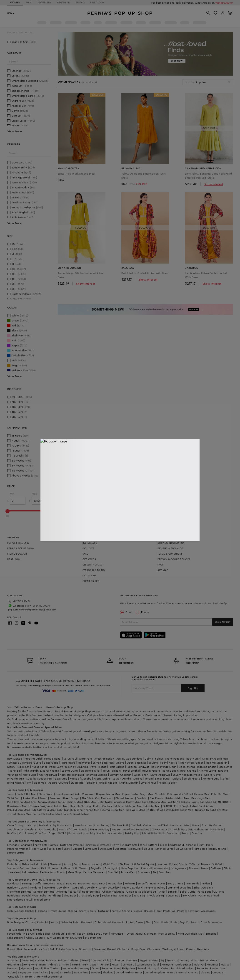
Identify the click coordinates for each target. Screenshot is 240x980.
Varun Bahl (14, 775)
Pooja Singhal (53, 759)
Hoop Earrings (91, 892)
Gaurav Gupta (151, 771)
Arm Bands (192, 883)
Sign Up (193, 688)
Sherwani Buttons (18, 868)
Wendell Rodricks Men (179, 810)
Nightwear (135, 849)
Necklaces (14, 883)
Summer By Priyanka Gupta (24, 763)
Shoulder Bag (156, 895)
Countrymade (64, 794)
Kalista (173, 763)
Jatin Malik (105, 802)
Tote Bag (139, 895)
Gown (115, 845)
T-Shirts (194, 864)
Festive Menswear (95, 872)
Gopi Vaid (61, 779)
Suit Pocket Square (143, 864)
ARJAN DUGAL (221, 802)
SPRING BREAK (155, 810)
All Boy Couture (35, 938)
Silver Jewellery (203, 887)
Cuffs (38, 883)
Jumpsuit (146, 868)
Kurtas (67, 864)
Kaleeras (130, 883)
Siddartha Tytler (91, 771)
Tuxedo (84, 868)
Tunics (164, 845)
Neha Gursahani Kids (191, 934)
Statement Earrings (19, 892)
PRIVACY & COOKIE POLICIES (174, 559)
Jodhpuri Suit (69, 868)
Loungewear (179, 868)
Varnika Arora (83, 825)
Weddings (169, 949)
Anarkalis (27, 845)
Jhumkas (62, 892)
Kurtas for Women (71, 845)
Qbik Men (90, 802)
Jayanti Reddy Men (19, 814)
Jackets (78, 849)
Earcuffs (143, 883)
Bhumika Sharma (97, 775)
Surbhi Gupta (192, 779)
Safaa (225, 779)
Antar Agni (86, 759)
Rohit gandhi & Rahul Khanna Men (188, 794)
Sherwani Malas (199, 868)
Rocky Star (193, 759)
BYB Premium (93, 938)
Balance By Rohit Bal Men (211, 810)
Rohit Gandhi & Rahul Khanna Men (78, 810)
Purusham (107, 798)
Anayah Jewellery (123, 829)
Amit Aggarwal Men (43, 802)
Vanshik (160, 794)
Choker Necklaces (113, 892)
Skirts (67, 849)
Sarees (54, 845)
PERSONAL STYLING (94, 570)
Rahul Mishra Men (18, 810)
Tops (143, 845)
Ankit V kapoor (84, 794)
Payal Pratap (99, 767)
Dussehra (99, 949)
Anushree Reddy (104, 759)
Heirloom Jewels (17, 887)
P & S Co (29, 934)
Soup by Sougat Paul (39, 779)
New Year (203, 949)
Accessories (161, 868)
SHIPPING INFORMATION (171, 543)
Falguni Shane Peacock (170, 759)
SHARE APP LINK (223, 622)
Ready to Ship (218, 849)
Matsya (138, 779)
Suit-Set (217, 864)
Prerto (185, 833)
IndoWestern (30, 872)
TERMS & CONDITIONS (170, 554)
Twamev (55, 798)
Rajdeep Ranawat (138, 767)
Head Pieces (158, 883)
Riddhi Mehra (187, 767)
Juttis (192, 892)
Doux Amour (159, 829)
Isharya (32, 825)
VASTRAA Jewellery (169, 825)
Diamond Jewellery (180, 887)
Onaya (120, 763)
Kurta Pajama (50, 868)
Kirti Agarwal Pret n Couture (65, 938)
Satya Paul (70, 759)
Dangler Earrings (44, 892)
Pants (85, 864)
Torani (149, 779)
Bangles (71, 883)
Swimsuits (106, 849)
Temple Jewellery (155, 887)
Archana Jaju (211, 779)
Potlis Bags (204, 892)
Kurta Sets (41, 845)
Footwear (144, 872)
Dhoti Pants (206, 845)
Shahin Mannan (129, 783)
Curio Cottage (16, 825)
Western (15, 872)
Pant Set (113, 872)
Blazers (206, 864)
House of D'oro (68, 829)
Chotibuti (58, 934)
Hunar (196, 825)
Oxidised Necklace (138, 892)
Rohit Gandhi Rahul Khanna (179, 771)
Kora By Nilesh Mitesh (76, 814)
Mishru (11, 767)
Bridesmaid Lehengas (183, 845)
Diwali (11, 949)
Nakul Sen (24, 767)
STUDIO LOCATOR (17, 554)
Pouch (26, 895)
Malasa (177, 779)
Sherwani (56, 864)
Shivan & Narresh (103, 763)
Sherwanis (91, 845)
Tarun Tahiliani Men (70, 802)
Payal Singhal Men (185, 806)
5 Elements (217, 829)
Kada (153, 892)
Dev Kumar (156, 798)
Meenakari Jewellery (56, 887)
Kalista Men (61, 806)
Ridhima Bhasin (207, 767)
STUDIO (80, 2)
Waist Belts (39, 895)
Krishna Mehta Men (177, 798)
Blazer (140, 922)
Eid (52, 949)
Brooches (164, 872)
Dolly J (149, 759)
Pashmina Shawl (209, 895)
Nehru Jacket (30, 864)
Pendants (36, 887)
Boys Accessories (211, 922)
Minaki (83, 829)
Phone (145, 612)
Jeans (35, 868)
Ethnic (228, 868)
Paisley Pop (132, 833)
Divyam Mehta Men (108, 794)
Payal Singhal (131, 771)
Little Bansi (43, 934)
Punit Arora (206, 806)
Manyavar (84, 763)
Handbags (14, 895)
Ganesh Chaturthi (118, 949)
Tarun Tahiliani (112, 771)
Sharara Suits (88, 911)
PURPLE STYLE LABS (18, 543)
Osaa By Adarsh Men (215, 759)
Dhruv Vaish (46, 794)
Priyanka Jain (16, 779)
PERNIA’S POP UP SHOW (21, 548)
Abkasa (185, 802)
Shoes (162, 892)
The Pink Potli (120, 825)
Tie (155, 872)
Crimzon (197, 833)
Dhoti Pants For (165, 911)
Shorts (183, 864)
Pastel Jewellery (132, 887)
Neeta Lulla (30, 775)
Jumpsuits (91, 849)
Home (11, 32)
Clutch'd (136, 825)
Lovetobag (143, 829)
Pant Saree (200, 849)
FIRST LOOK (97, 2)
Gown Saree (184, 849)
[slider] (7, 511)
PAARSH (167, 806)
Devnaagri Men (201, 798)
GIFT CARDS (89, 559)
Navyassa (117, 934)
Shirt (149, 922)
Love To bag (102, 825)
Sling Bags (70, 895)
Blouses (149, 849)
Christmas (154, 949)
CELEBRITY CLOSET (93, 565)
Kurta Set (104, 911)
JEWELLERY (44, 2)
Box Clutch (189, 895)
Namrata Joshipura (72, 775)
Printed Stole (42, 900)
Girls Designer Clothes (21, 911)
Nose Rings (99, 883)
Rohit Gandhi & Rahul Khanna (41, 771)
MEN (29, 2)
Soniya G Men (135, 810)
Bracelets (49, 883)
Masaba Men (152, 806)
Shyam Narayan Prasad (187, 775)
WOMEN (15, 2)
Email (127, 612)
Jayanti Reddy (158, 763)
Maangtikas (115, 883)
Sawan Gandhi (122, 779)
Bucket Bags (109, 895)
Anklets (206, 883)
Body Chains (175, 883)
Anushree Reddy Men (127, 802)
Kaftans (153, 845)
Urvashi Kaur (149, 783)
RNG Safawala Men (43, 810)
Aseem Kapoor (168, 783)
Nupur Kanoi (39, 767)
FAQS (161, 565)
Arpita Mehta (102, 779)
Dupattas (120, 849)
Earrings (27, 883)
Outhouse (149, 825)
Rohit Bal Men (220, 794)
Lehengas (13, 845)
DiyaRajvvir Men (17, 806)
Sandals (173, 892)
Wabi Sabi (14, 798)
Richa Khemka (16, 783)
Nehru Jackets (70, 922)
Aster (187, 825)
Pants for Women (18, 849)
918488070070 (224, 3)
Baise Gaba (51, 763)
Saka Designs (15, 938)
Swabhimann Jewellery (22, 829)
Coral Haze (26, 833)
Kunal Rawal (40, 798)
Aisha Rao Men (201, 802)
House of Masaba (81, 779)
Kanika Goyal (213, 775)
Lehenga (42, 911)
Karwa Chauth (186, 949)
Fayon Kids (14, 934)
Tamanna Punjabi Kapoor (101, 783)
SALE (85, 554)
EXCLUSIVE (88, 548)
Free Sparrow (167, 934)
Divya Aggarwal (160, 775)
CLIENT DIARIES (91, 581)
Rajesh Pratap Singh (164, 767)
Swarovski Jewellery (84, 887)
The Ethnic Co (90, 798)
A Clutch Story (178, 829)
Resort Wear (39, 849)
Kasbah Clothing (81, 806)
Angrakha (97, 868)
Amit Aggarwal (48, 775)
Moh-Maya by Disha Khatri (56, 825)
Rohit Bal (15, 771)
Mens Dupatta (130, 868)
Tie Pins (124, 864)
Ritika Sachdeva (169, 833)
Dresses (105, 845)
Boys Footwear (189, 922)
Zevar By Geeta (211, 825)
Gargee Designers (41, 806)
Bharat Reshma (125, 798)
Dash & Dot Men (27, 794)
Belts (183, 892)
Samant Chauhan (121, 775)
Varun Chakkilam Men (47, 814)
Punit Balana (117, 767)
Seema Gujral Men (113, 810)
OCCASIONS (90, 575)
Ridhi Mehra (68, 763)
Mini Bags (125, 895)
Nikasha (223, 771)
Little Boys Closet (98, 934)
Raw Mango (15, 759)
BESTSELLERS (90, 543)
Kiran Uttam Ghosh (191, 763)
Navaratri (85, 949)
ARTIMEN (173, 802)
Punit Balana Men (18, 802)
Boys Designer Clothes (21, 922)
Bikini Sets (55, 849)
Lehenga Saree (165, 849)
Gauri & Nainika (137, 763)
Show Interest (214, 184)
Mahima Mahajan (217, 763)
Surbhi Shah (141, 775)
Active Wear (128, 872)
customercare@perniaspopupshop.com (35, 610)
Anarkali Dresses (132, 911)
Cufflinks (216, 868)
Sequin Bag (173, 895)
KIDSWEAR (63, 2)
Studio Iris (77, 783)
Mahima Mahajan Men (128, 806)
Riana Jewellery (100, 829)
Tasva (11, 794)
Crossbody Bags (89, 895)
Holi (20, 949)
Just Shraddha (47, 829)
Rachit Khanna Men (154, 802)
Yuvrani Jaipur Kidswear (141, 934)
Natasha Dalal (33, 759)
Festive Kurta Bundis (53, 872)
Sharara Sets (130, 845)
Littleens (211, 934)
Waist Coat (110, 864)
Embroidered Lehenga (63, 911)
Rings (61, 883)
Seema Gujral (70, 771)
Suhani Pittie (149, 833)
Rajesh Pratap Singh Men (137, 794)
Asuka (26, 798)
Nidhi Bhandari (199, 829)
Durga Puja (138, 949)
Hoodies (162, 864)
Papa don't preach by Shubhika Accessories (95, 833)
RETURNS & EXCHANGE (170, 548)
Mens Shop (74, 872)
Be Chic (12, 833)
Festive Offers (16, 853)
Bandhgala (112, 868)
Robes (173, 864)
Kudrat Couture (103, 806)
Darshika (142, 798)
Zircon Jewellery (109, 887)
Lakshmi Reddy (75, 934)
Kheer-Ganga (71, 798)
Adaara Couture (58, 783)
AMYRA (62, 833)
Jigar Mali (40, 783)
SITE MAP (163, 570)
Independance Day (36, 949)
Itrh (29, 783)
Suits (77, 864)
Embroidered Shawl (20, 900)
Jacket (130, 922)
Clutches (219, 892)
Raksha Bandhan (67, 949)
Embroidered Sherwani (109, 922)
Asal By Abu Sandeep (130, 759)
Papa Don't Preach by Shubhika (69, 767)
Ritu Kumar (225, 767)
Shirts (44, 864)
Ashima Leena (207, 771)
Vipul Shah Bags (45, 833)
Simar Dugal (162, 779)
